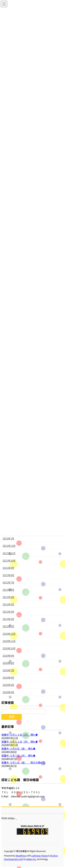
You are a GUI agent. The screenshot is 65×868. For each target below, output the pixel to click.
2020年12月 (9, 634)
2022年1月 (8, 538)
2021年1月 (8, 626)
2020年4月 (8, 692)
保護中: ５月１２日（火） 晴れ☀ (20, 735)
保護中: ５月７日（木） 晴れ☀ (18, 755)
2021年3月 (8, 612)
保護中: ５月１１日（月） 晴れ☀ (20, 742)
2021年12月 (9, 546)
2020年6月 (8, 678)
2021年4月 (8, 604)
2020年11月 (9, 641)
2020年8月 (8, 663)
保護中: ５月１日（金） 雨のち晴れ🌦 (24, 762)
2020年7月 (8, 670)
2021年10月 (9, 561)
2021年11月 (9, 553)
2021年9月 (8, 568)
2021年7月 (8, 582)
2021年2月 (8, 619)
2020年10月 (9, 648)
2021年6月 (8, 590)
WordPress (21, 856)
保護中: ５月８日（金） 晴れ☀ (18, 749)
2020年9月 (8, 656)
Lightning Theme (40, 856)
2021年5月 (8, 597)
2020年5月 (8, 685)
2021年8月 (8, 575)
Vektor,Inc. (31, 859)
